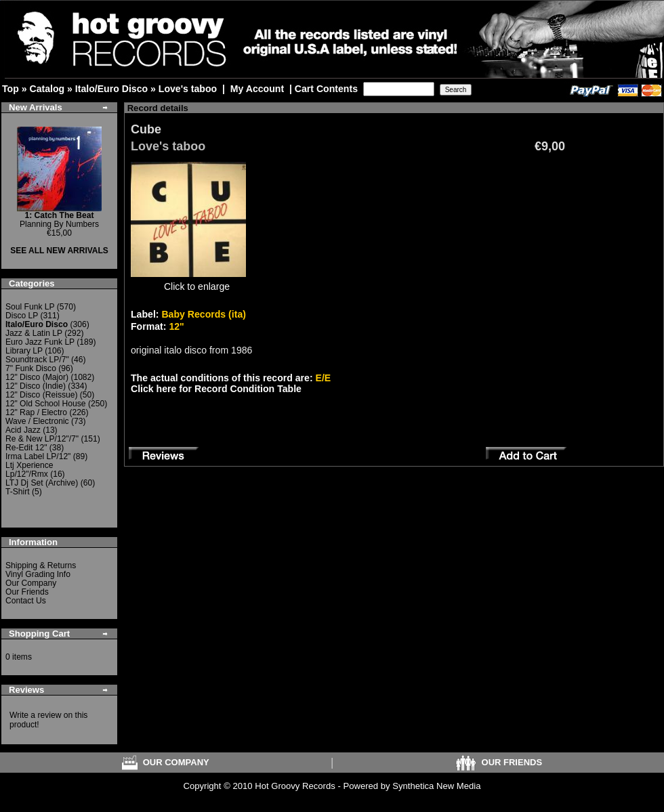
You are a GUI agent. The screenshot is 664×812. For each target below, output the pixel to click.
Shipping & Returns (41, 565)
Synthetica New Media (436, 786)
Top (11, 89)
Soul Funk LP (30, 307)
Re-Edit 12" (26, 448)
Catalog (47, 89)
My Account (257, 89)
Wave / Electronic (37, 421)
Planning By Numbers (59, 220)
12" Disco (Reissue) (41, 395)
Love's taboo (188, 89)
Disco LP (22, 316)
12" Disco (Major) (37, 377)
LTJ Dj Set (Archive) (42, 483)
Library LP (24, 351)
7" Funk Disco (31, 368)
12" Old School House (46, 404)
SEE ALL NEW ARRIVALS (59, 251)
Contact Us (26, 601)
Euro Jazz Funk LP (40, 342)
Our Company (31, 583)
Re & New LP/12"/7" (42, 439)
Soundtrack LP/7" (37, 360)
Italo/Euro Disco (111, 89)
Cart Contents (326, 89)
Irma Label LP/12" (38, 456)
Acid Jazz (23, 430)
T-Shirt (18, 492)
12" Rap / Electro (36, 412)
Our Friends (27, 592)
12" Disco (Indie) (36, 386)
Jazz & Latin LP (34, 333)
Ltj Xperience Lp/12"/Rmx (29, 470)
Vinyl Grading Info (38, 574)
